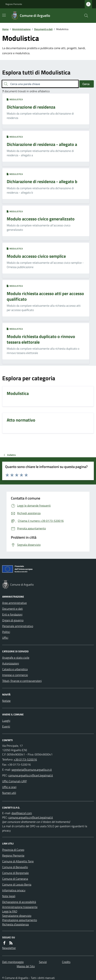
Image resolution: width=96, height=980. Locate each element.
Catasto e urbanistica (15, 669)
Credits (66, 962)
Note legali (9, 896)
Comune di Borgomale (15, 873)
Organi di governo (13, 620)
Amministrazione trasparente (20, 907)
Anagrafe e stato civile (16, 658)
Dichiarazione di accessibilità (19, 902)
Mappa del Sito (26, 966)
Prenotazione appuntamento (20, 920)
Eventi (6, 726)
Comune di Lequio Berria (17, 884)
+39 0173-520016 (25, 759)
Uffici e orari (9, 787)
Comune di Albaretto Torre (18, 861)
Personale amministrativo (18, 626)
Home (5, 29)
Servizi (43, 962)
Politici (6, 632)
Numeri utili (9, 793)
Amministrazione (21, 29)
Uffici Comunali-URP (14, 781)
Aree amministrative (14, 603)
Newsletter (9, 948)
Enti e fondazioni (12, 614)
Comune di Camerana (15, 879)
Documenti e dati (43, 29)
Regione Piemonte (14, 4)
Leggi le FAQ (10, 911)
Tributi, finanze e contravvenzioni (22, 681)
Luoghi (6, 721)
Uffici (5, 638)
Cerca (86, 84)
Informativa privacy (14, 890)
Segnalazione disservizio (17, 916)
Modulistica (15, 100)
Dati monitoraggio (13, 962)
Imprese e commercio (15, 675)
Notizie (6, 701)
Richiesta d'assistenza (15, 924)
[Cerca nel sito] (85, 16)
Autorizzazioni (11, 663)
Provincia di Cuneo (13, 850)
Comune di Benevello (15, 867)
